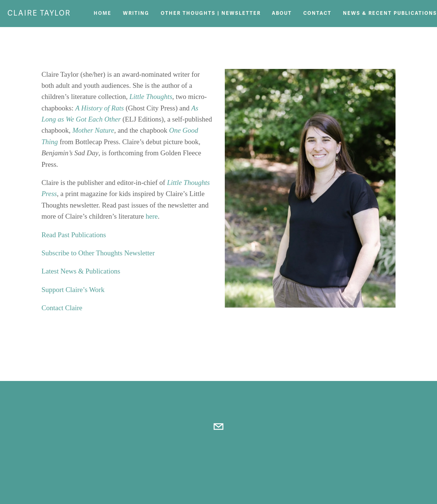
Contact (317, 13)
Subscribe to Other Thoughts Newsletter (98, 253)
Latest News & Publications (81, 271)
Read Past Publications (74, 235)
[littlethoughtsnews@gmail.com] (218, 427)
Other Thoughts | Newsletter (211, 13)
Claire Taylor (39, 13)
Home (103, 13)
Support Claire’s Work (74, 290)
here (152, 216)
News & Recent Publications (390, 13)
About (282, 13)
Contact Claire (62, 308)
